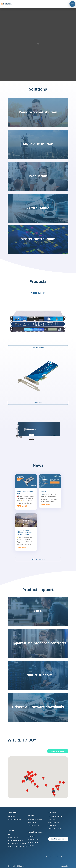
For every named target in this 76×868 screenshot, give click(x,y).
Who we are (11, 816)
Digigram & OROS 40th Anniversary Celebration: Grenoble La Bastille (24, 533)
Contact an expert (58, 839)
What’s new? (32, 836)
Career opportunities (14, 819)
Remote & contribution (55, 816)
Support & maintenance (15, 840)
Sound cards (32, 822)
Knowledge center (33, 839)
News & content (33, 842)
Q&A (9, 834)
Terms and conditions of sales (17, 843)
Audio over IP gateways (35, 819)
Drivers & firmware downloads (17, 846)
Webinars (31, 845)
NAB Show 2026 (46, 491)
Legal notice (65, 866)
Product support (13, 837)
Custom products (33, 825)
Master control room (55, 828)
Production (52, 819)
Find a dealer (58, 751)
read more (22, 506)
